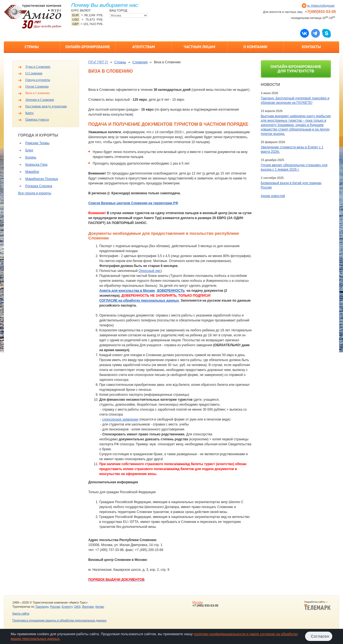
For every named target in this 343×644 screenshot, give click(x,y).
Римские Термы (37, 143)
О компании (255, 47)
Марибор (32, 172)
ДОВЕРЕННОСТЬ (171, 291)
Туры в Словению (38, 67)
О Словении (34, 73)
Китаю (100, 607)
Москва (198, 602)
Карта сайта (21, 613)
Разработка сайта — (317, 605)
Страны (32, 47)
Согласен (320, 636)
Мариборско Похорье (42, 179)
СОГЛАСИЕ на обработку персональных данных (139, 301)
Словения (140, 62)
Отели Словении (37, 86)
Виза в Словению (38, 93)
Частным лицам (200, 47)
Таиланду (42, 607)
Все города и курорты (35, 193)
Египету (67, 607)
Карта (29, 113)
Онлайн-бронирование (88, 47)
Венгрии (88, 607)
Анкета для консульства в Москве (127, 291)
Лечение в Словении (40, 100)
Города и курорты (38, 80)
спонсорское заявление (120, 419)
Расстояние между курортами (46, 106)
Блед (29, 150)
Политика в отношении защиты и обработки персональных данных (59, 620)
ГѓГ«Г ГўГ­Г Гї (98, 62)
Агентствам (143, 47)
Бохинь (31, 157)
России (55, 607)
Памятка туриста (37, 119)
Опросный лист (150, 271)
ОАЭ (77, 607)
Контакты (311, 47)
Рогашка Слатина (39, 186)
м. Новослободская (321, 6)
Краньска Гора (36, 165)
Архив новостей (273, 196)
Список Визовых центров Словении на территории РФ (133, 203)
